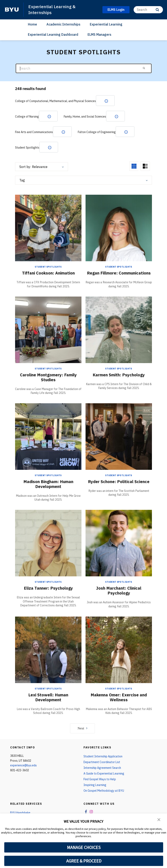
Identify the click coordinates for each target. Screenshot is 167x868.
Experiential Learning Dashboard (53, 34)
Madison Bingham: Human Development (48, 484)
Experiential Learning (106, 24)
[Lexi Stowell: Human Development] (48, 650)
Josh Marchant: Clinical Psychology (119, 591)
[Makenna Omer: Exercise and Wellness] (119, 650)
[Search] (148, 10)
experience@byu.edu (23, 765)
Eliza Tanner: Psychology (48, 588)
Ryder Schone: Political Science (119, 482)
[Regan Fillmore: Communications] (119, 228)
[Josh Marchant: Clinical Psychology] (119, 543)
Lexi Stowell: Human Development (48, 697)
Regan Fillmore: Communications (119, 273)
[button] (159, 819)
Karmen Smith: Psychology (119, 375)
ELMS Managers (99, 34)
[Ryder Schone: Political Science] (119, 436)
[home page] (12, 10)
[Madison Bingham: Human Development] (48, 436)
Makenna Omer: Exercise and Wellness (119, 697)
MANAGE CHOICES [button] (84, 847)
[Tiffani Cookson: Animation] (48, 228)
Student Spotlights (48, 267)
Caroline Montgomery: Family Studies (48, 377)
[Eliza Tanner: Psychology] (48, 543)
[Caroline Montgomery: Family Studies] (48, 330)
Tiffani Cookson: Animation (48, 273)
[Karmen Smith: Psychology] (119, 330)
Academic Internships (63, 24)
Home (32, 24)
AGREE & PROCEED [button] (84, 861)
